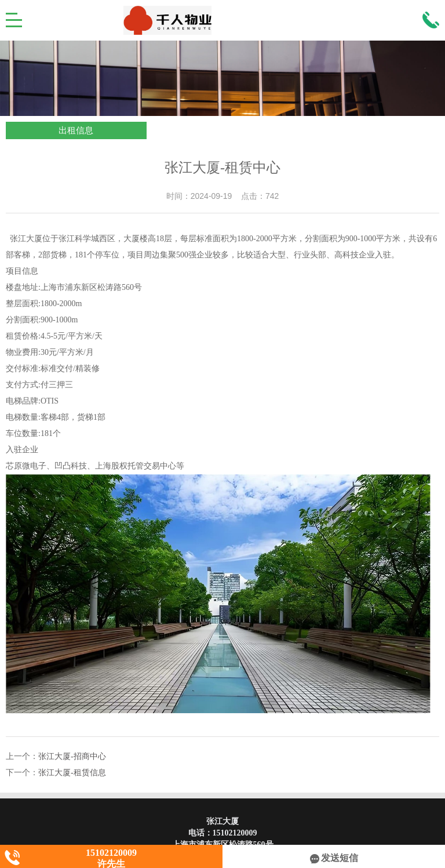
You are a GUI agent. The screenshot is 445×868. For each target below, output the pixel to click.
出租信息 (76, 130)
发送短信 (334, 858)
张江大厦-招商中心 (72, 756)
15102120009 (235, 833)
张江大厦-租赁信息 (72, 773)
